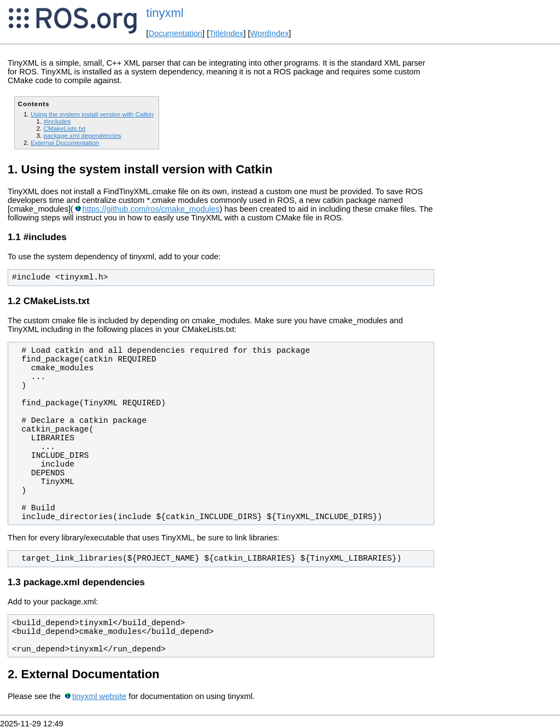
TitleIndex (226, 33)
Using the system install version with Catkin (92, 114)
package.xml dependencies (82, 135)
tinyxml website (99, 696)
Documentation (175, 33)
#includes (57, 121)
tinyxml (165, 13)
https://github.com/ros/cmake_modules (151, 209)
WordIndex (269, 33)
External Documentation (65, 142)
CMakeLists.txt (64, 128)
